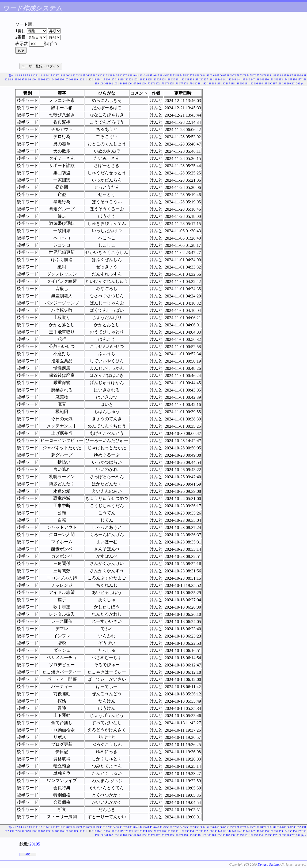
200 (289, 83)
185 (219, 83)
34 (114, 75)
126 (154, 79)
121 (131, 79)
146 (248, 79)
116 (108, 79)
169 (144, 83)
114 (99, 79)
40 (134, 75)
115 (103, 79)
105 (57, 79)
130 (173, 79)
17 (57, 75)
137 (206, 79)
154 (285, 79)
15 (51, 75)
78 (261, 75)
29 (97, 75)
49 (164, 75)
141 (225, 79)
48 (161, 75)
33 (111, 75)
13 (44, 75)
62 (208, 75)
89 (298, 75)
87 (291, 75)
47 (158, 75)
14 (47, 75)
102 (43, 79)
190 (242, 83)
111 (85, 79)
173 (162, 83)
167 (134, 83)
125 (150, 79)
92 (6, 79)
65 (218, 75)
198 (280, 83)
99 (29, 79)
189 (237, 83)
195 (265, 83)
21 (71, 75)
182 (205, 83)
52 (175, 75)
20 (67, 75)
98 (26, 79)
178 (186, 83)
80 (268, 75)
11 (37, 75)
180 (195, 83)
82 (275, 75)
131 (178, 79)
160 (102, 83)
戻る (28, 854)
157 (300, 79)
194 (261, 83)
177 (181, 83)
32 (108, 75)
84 (282, 75)
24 (81, 75)
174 (167, 83)
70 (235, 75)
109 (76, 79)
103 (48, 79)
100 (34, 79)
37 (124, 75)
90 (302, 75)
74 (248, 75)
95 (16, 79)
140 (220, 79)
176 (177, 83)
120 (126, 79)
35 (118, 75)
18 (61, 75)
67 (225, 75)
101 (38, 79)
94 (13, 79)
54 (181, 75)
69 (231, 75)
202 (298, 83)
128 (164, 79)
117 (113, 79)
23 (77, 75)
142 (229, 79)
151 (272, 79)
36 (121, 75)
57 (191, 75)
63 (211, 75)
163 (115, 83)
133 (187, 79)
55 (184, 75)
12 (41, 75)
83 (278, 75)
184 (214, 83)
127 (159, 79)
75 (251, 75)
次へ (304, 83)
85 (285, 75)
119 (122, 79)
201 (293, 83)
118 (117, 79)
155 (290, 79)
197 (275, 83)
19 (64, 75)
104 (52, 79)
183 (209, 83)
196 (270, 83)
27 (91, 75)
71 (238, 75)
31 (104, 75)
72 (241, 75)
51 (171, 75)
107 (66, 79)
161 (106, 83)
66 (221, 75)
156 (295, 79)
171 (153, 83)
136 (201, 79)
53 (178, 75)
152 (276, 79)
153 (281, 79)
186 (223, 83)
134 (192, 79)
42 (141, 75)
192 (251, 83)
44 (148, 75)
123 (140, 79)
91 (305, 75)
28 (94, 75)
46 (154, 75)
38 (128, 75)
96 (20, 79)
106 (62, 79)
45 (151, 75)
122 (136, 79)
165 (125, 83)
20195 (35, 844)
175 (172, 83)
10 (34, 75)
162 (111, 83)
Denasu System (268, 864)
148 (257, 79)
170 (148, 83)
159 (97, 83)
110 (80, 79)
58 (195, 75)
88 (295, 75)
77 (258, 75)
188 (233, 83)
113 (94, 79)
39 (131, 75)
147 (253, 79)
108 (71, 79)
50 (168, 75)
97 (23, 79)
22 (74, 75)
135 (197, 79)
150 (267, 79)
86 (288, 75)
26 (88, 75)
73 (245, 75)
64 (215, 75)
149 (262, 79)
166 (130, 83)
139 (215, 79)
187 (228, 83)
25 (84, 75)
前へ (11, 75)
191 (247, 83)
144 (239, 79)
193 (256, 83)
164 (120, 83)
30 (101, 75)
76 (255, 75)
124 (145, 79)
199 (284, 83)
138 (211, 79)
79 (265, 75)
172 (158, 83)
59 (198, 75)
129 (168, 79)
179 (190, 83)
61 (204, 75)
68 (228, 75)
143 (234, 79)
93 (9, 79)
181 (200, 83)
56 (188, 75)
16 (54, 75)
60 (201, 75)
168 (139, 83)
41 (138, 75)
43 (144, 75)
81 (271, 75)
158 (304, 79)
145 (243, 79)
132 (182, 79)
